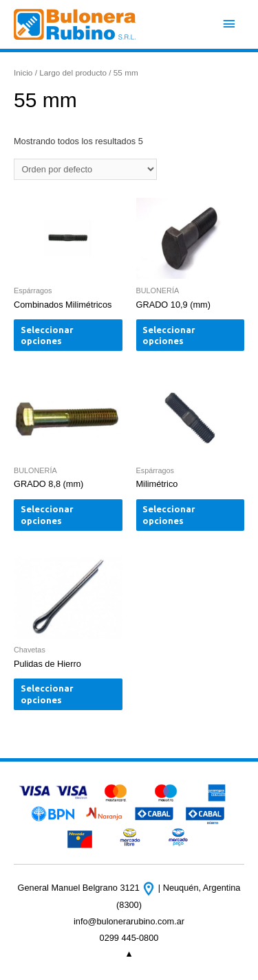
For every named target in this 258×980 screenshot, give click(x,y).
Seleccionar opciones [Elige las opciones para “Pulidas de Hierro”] (47, 694)
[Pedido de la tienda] (85, 170)
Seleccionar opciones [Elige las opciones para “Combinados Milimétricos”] (47, 335)
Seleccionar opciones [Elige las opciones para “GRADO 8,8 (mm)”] (47, 515)
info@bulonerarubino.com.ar (129, 921)
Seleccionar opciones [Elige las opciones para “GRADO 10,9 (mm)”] (169, 335)
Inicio (23, 72)
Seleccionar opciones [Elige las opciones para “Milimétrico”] (169, 515)
